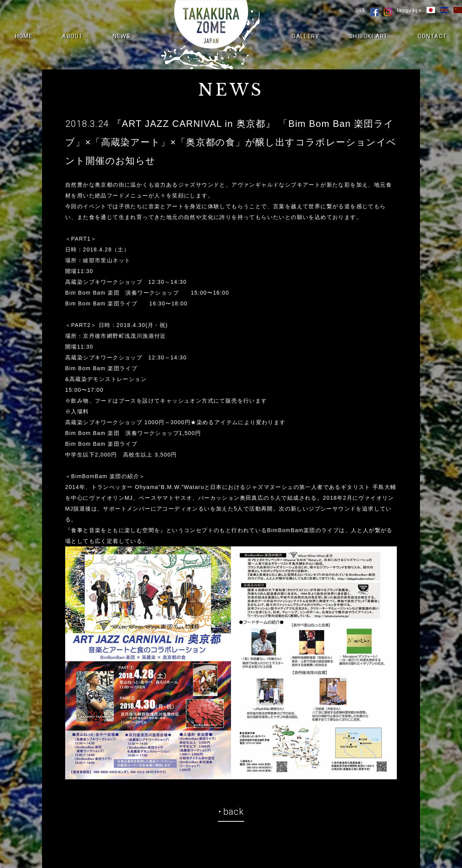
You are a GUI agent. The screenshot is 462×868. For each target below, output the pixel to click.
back (234, 812)
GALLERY (305, 36)
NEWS (121, 36)
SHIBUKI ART (368, 36)
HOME (24, 36)
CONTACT (432, 36)
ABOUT (73, 36)
